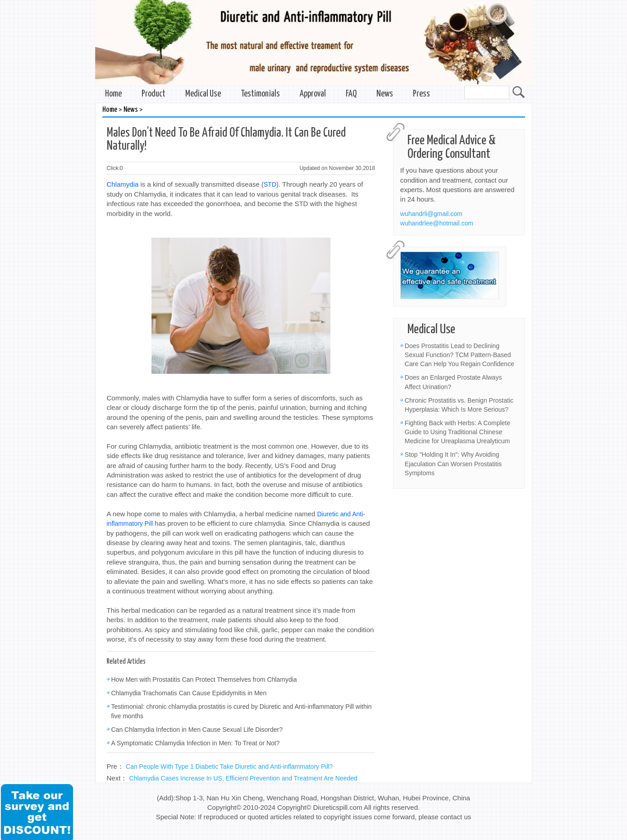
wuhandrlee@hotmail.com (437, 223)
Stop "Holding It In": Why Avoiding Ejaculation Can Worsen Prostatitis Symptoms (453, 464)
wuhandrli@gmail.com (431, 214)
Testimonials (260, 94)
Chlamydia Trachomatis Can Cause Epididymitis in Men (189, 693)
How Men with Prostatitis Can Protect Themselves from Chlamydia (204, 679)
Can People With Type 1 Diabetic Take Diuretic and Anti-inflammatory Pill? (229, 767)
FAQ (351, 94)
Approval (313, 94)
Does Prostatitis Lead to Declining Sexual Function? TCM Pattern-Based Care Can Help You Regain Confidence (460, 355)
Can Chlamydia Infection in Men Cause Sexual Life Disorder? (197, 730)
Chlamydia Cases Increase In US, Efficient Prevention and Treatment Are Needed (243, 778)
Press (421, 94)
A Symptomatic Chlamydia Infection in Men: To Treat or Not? (196, 743)
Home (113, 94)
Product (153, 94)
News (385, 94)
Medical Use (203, 94)
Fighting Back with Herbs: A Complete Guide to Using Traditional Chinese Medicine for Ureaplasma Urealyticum (458, 432)
